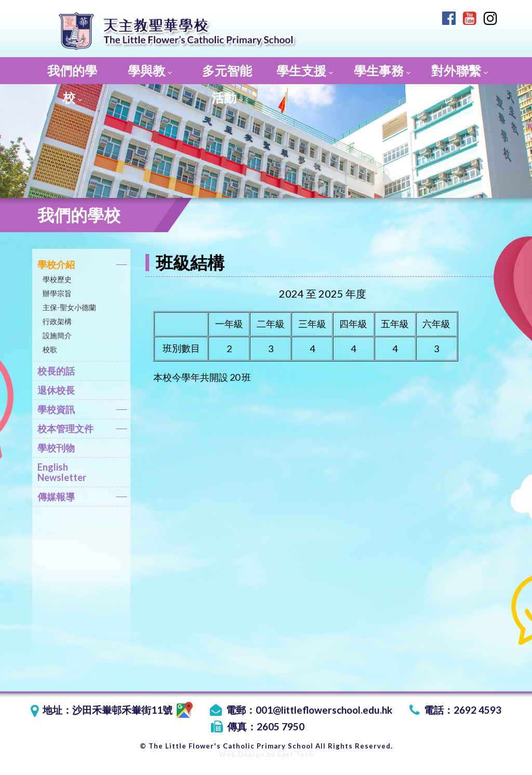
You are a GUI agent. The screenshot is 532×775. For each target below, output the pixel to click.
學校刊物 (56, 448)
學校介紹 (82, 266)
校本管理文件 (82, 430)
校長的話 (56, 371)
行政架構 (57, 321)
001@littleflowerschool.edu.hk (324, 710)
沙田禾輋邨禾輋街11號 (132, 710)
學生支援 (305, 70)
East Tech (296, 754)
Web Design (242, 754)
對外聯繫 (460, 70)
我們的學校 (72, 74)
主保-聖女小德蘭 (69, 307)
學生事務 (382, 70)
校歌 (50, 349)
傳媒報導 (82, 498)
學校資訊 (82, 411)
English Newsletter (62, 472)
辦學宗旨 (57, 293)
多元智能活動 (227, 74)
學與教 (150, 70)
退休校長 (56, 390)
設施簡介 (57, 335)
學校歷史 (57, 279)
